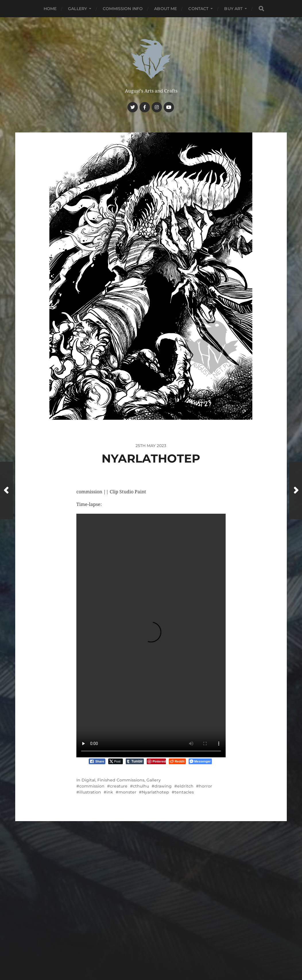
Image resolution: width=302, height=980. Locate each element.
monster (127, 792)
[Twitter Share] (116, 761)
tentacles (184, 792)
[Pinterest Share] (156, 761)
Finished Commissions (121, 780)
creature (119, 786)
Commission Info (123, 9)
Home (50, 9)
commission (92, 786)
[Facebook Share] (97, 761)
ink (110, 792)
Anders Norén (162, 950)
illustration (90, 792)
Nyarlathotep (155, 792)
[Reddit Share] (177, 761)
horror (206, 786)
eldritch (185, 786)
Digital (88, 780)
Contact (198, 9)
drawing (163, 786)
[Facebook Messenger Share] (200, 761)
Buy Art (233, 9)
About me (165, 9)
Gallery (78, 9)
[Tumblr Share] (135, 761)
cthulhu (141, 786)
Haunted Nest (162, 936)
